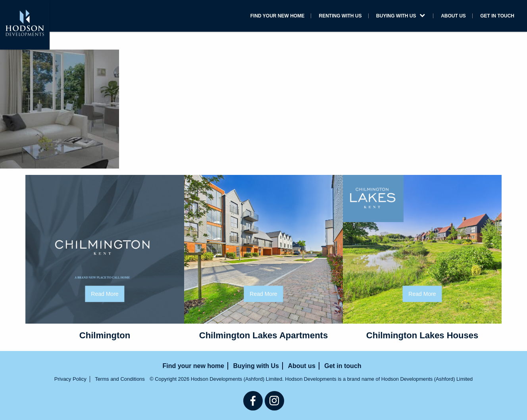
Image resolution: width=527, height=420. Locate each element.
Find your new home (277, 16)
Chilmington (105, 335)
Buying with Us (401, 16)
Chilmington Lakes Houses (422, 335)
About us (453, 16)
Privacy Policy (70, 379)
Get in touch (497, 16)
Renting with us (340, 16)
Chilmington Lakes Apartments (263, 335)
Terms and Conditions (120, 379)
